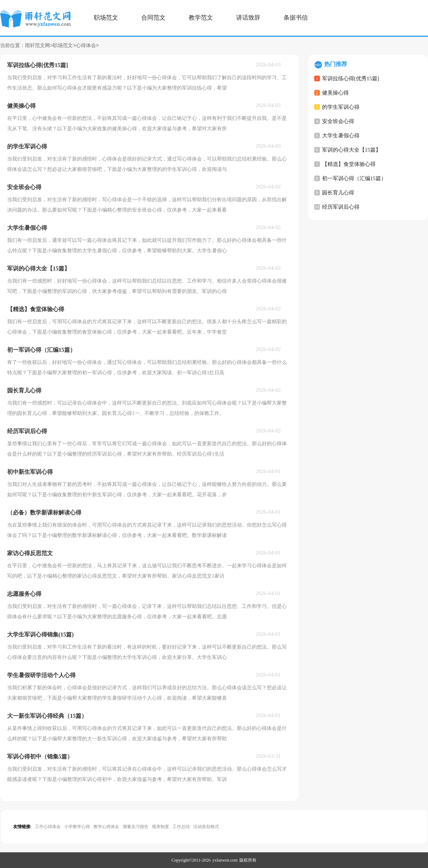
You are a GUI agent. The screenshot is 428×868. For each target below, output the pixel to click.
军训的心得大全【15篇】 (351, 150)
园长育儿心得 (338, 193)
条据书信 (296, 18)
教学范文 (201, 18)
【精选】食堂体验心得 (349, 164)
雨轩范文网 (37, 46)
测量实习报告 (136, 827)
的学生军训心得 (341, 107)
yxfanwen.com (225, 860)
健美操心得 (335, 93)
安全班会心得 (338, 121)
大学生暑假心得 (341, 136)
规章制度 (160, 827)
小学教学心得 (77, 827)
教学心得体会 (106, 827)
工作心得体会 (48, 827)
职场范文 (106, 18)
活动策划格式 (206, 827)
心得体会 (86, 46)
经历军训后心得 (341, 207)
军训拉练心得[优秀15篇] (351, 78)
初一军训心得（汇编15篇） (354, 178)
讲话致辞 (248, 18)
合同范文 (153, 18)
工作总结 (181, 827)
